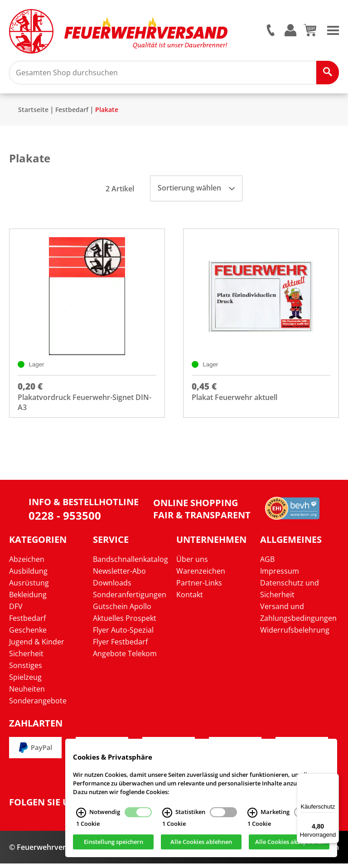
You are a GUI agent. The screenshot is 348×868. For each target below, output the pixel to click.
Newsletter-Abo (119, 575)
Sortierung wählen (196, 191)
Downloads (112, 587)
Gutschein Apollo (122, 610)
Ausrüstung (29, 587)
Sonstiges (26, 669)
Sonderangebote (38, 705)
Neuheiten (27, 693)
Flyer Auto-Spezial (123, 634)
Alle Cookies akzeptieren (289, 844)
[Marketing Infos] (252, 815)
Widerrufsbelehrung (295, 634)
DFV (16, 610)
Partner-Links (199, 587)
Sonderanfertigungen (130, 599)
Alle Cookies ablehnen (201, 844)
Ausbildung (28, 575)
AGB (267, 563)
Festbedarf (72, 113)
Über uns (192, 563)
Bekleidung (28, 599)
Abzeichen (27, 563)
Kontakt (190, 599)
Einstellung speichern (114, 844)
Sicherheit (26, 658)
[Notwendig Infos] (81, 815)
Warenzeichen (201, 575)
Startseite (33, 113)
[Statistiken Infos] (167, 815)
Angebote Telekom (125, 658)
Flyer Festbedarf (120, 646)
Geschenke (28, 634)
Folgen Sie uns (45, 806)
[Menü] (333, 779)
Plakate (107, 113)
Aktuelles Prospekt (125, 622)
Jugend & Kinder (37, 646)
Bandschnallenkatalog (130, 563)
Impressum (280, 575)
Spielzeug (25, 681)
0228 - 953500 (65, 519)
